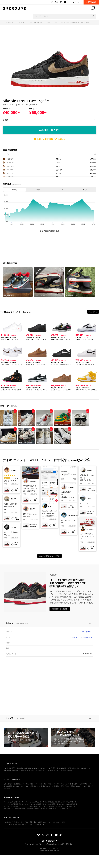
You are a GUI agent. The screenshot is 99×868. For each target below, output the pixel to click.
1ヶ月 (62, 190)
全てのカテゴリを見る (47, 808)
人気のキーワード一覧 (33, 808)
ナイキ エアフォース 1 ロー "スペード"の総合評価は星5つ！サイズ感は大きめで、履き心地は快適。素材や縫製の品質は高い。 (11, 478)
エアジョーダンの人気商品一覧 (68, 804)
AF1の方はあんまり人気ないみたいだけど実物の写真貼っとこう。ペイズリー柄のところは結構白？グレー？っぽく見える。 (30, 489)
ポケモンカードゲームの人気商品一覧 (33, 804)
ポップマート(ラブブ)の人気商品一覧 (15, 808)
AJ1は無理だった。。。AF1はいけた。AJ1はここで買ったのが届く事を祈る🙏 (68, 495)
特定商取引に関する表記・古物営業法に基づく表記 (19, 770)
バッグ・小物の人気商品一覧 (12, 804)
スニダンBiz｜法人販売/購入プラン (69, 768)
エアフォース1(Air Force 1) (82, 637)
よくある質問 (8, 786)
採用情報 (70, 770)
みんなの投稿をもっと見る (49, 556)
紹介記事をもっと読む (60, 609)
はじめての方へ (8, 784)
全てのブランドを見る (61, 808)
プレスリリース (85, 768)
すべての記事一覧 (39, 824)
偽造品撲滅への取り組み (24, 768)
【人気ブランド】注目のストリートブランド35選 (18, 822)
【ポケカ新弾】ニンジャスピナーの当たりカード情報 (49, 822)
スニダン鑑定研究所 (10, 768)
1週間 (38, 190)
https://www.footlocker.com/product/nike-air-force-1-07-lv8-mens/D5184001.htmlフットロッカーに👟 (49, 514)
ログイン (76, 2)
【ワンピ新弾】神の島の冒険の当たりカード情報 (18, 824)
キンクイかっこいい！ (68, 522)
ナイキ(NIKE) (87, 632)
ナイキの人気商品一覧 (52, 804)
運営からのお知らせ (47, 786)
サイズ (5, 120)
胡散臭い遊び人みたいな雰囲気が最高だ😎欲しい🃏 (87, 478)
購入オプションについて (64, 784)
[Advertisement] (49, 246)
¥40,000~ (50, 130)
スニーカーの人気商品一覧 (34, 802)
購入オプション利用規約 (68, 786)
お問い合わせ (8, 788)
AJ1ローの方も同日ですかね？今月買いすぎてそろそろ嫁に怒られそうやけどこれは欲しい (11, 507)
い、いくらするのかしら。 (11, 534)
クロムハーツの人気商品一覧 (66, 806)
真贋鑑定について (19, 784)
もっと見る (93, 312)
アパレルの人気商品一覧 (50, 802)
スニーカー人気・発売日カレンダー (14, 802)
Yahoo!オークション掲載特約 (84, 786)
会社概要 (63, 770)
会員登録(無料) (91, 2)
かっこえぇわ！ (86, 503)
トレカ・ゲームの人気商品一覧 (67, 802)
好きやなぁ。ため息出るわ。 (30, 515)
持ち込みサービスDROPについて (82, 784)
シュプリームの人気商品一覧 (12, 806)
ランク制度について (32, 784)
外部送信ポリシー (40, 770)
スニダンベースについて (39, 768)
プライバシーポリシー (53, 770)
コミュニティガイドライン (21, 786)
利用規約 (57, 786)
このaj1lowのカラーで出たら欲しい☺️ (87, 536)
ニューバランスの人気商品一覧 (31, 806)
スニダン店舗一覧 (53, 768)
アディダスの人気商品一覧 (49, 806)
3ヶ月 (85, 190)
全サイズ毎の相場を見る (49, 231)
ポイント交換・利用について (47, 784)
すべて (15, 190)
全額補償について (35, 786)
